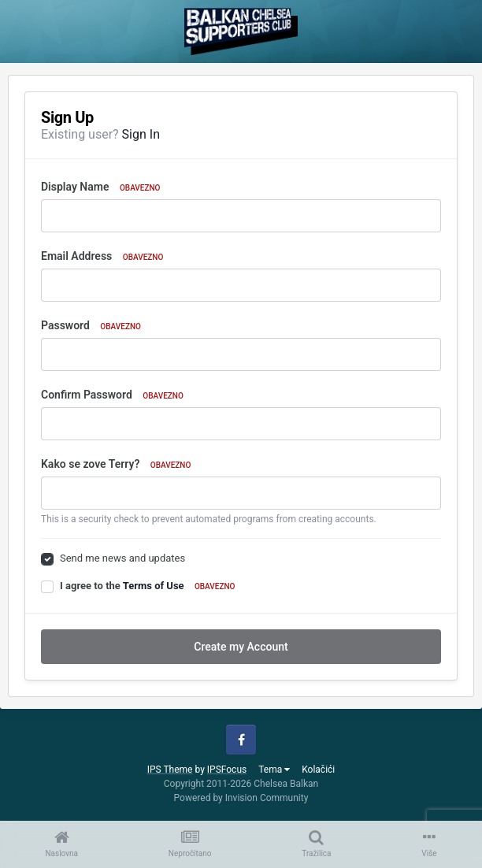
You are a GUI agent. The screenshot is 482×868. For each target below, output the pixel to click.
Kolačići (318, 770)
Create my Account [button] (241, 647)
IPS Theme (170, 770)
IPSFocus (227, 770)
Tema (274, 770)
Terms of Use (154, 586)
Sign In (141, 134)
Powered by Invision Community (241, 798)
